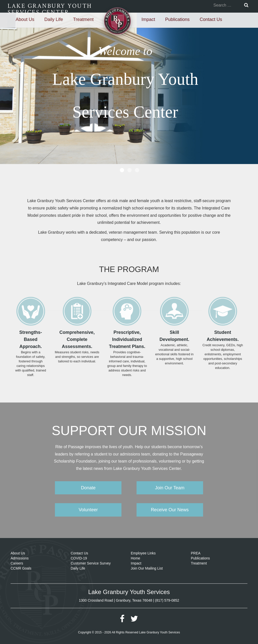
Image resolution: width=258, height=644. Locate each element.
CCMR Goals (21, 568)
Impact (148, 19)
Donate (88, 488)
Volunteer (88, 510)
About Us (25, 19)
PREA (196, 553)
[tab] (121, 169)
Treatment (83, 19)
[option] (129, 88)
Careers (17, 563)
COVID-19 (79, 558)
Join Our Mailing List (147, 568)
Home (135, 558)
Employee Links (143, 553)
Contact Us (211, 19)
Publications (177, 19)
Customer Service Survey (91, 563)
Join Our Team (170, 488)
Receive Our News (170, 510)
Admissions (20, 558)
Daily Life (54, 19)
